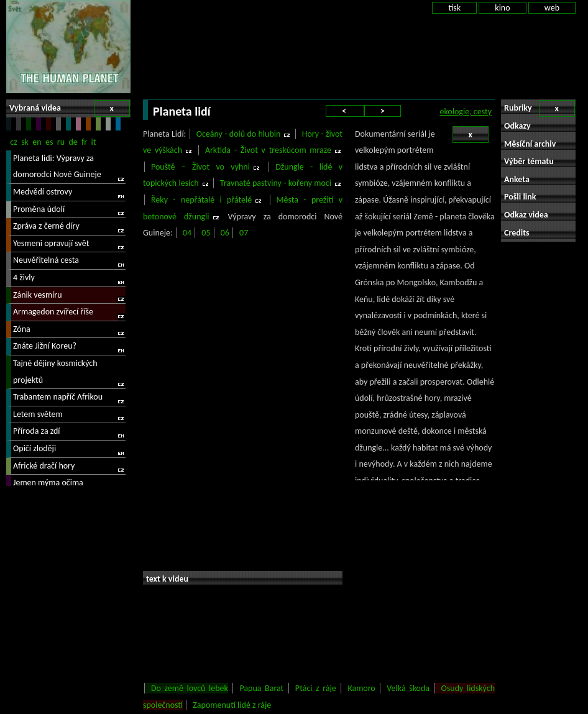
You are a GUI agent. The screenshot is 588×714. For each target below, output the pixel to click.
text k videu (167, 579)
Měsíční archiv (530, 144)
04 (187, 233)
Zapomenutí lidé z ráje (232, 705)
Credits (517, 233)
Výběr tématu (529, 161)
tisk (454, 8)
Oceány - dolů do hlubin (239, 134)
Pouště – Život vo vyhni (200, 167)
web (552, 8)
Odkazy (517, 126)
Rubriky (540, 108)
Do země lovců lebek (190, 688)
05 (206, 233)
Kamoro (361, 688)
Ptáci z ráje (316, 688)
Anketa (517, 179)
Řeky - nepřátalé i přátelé (201, 200)
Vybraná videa (70, 108)
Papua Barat (261, 688)
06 (225, 233)
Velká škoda (408, 688)
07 (244, 233)
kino (502, 8)
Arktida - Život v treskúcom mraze (268, 150)
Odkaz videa (526, 215)
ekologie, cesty (466, 112)
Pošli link (520, 197)
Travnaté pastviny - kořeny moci (276, 183)
